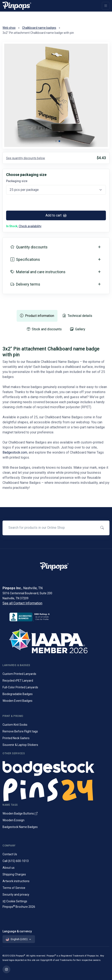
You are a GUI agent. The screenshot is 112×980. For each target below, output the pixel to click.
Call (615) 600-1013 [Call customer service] (16, 861)
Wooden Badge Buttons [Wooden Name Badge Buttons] (20, 813)
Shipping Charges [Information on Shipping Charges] (14, 874)
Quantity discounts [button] (29, 247)
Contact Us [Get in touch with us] (10, 854)
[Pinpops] (17, 6)
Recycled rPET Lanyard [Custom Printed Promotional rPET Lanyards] (18, 681)
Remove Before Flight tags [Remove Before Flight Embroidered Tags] (20, 731)
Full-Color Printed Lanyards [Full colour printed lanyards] (20, 687)
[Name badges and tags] (56, 767)
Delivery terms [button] (25, 284)
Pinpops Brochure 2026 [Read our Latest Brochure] (19, 907)
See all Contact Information (22, 603)
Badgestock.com (15, 452)
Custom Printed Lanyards (19, 674)
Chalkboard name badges (39, 28)
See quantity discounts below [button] (26, 158)
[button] (56, 141)
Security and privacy (16, 895)
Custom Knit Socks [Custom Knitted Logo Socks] (15, 725)
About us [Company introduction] (9, 868)
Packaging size (17, 181)
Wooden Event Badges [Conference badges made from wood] (17, 701)
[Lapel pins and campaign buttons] (56, 790)
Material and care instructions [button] (38, 272)
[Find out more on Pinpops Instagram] (6, 969)
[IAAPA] (56, 640)
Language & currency (17, 931)
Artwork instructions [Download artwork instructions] (16, 881)
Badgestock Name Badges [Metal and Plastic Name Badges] (20, 827)
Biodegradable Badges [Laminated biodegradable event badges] (18, 694)
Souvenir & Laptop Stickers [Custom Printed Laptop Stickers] (20, 745)
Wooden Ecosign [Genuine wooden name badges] (13, 820)
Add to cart (56, 215)
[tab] (37, 316)
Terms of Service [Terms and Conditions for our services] (14, 888)
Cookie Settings (15, 901)
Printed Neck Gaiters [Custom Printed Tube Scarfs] (16, 738)
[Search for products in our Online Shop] (49, 528)
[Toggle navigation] (106, 6)
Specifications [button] (25, 259)
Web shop (9, 28)
